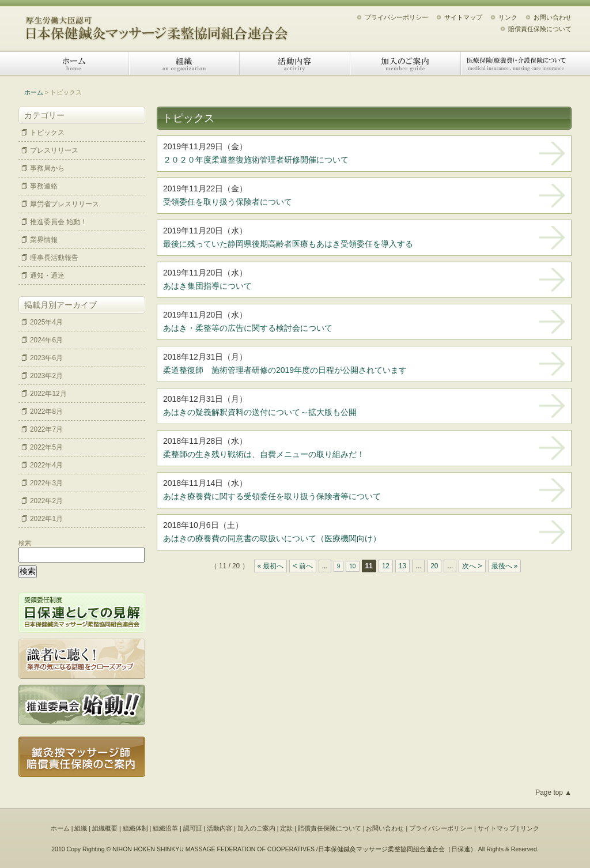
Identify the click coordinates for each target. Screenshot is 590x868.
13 (402, 566)
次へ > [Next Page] (472, 566)
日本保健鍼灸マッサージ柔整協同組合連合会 (157, 24)
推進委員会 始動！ (58, 222)
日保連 (461, 849)
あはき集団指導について (207, 286)
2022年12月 (48, 394)
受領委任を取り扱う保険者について (228, 202)
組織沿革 (165, 828)
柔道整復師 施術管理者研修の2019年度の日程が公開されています (285, 370)
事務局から (47, 168)
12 (386, 566)
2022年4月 (46, 465)
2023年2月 (46, 376)
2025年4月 (46, 322)
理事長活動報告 (54, 258)
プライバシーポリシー (396, 17)
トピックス (47, 133)
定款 (286, 828)
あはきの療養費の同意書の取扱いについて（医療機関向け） (272, 538)
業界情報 (44, 240)
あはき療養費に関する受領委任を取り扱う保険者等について (272, 496)
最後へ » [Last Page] (505, 566)
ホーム (74, 63)
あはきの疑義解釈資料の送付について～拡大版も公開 (260, 412)
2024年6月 (46, 340)
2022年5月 (46, 447)
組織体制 (135, 828)
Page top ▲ (553, 792)
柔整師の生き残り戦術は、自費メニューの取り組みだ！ (268, 454)
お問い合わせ (553, 17)
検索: (26, 543)
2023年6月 (46, 358)
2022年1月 (46, 519)
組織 (184, 63)
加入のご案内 (406, 63)
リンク (508, 17)
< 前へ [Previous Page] (302, 566)
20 (434, 566)
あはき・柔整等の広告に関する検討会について (248, 328)
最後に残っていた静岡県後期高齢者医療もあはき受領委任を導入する (288, 244)
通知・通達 (47, 276)
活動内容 (295, 63)
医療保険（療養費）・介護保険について (516, 63)
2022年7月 (46, 429)
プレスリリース (54, 150)
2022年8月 (46, 412)
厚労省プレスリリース (65, 204)
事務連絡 (44, 186)
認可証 (193, 828)
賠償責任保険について (540, 29)
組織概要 (105, 828)
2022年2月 (46, 501)
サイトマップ (463, 17)
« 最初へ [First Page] (271, 566)
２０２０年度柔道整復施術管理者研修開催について (256, 160)
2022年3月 (46, 483)
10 (352, 566)
